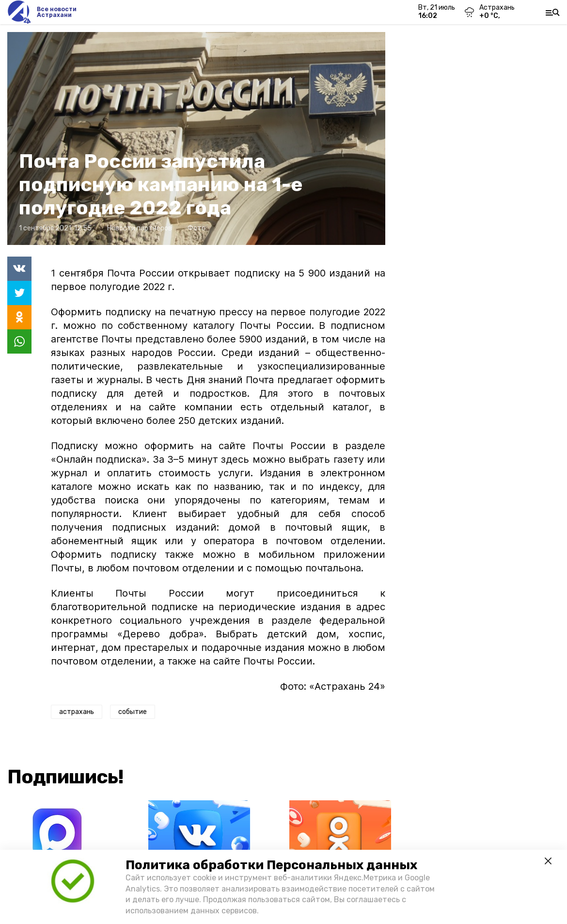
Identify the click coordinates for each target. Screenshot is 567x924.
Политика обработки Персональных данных (271, 865)
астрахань (77, 712)
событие (133, 712)
